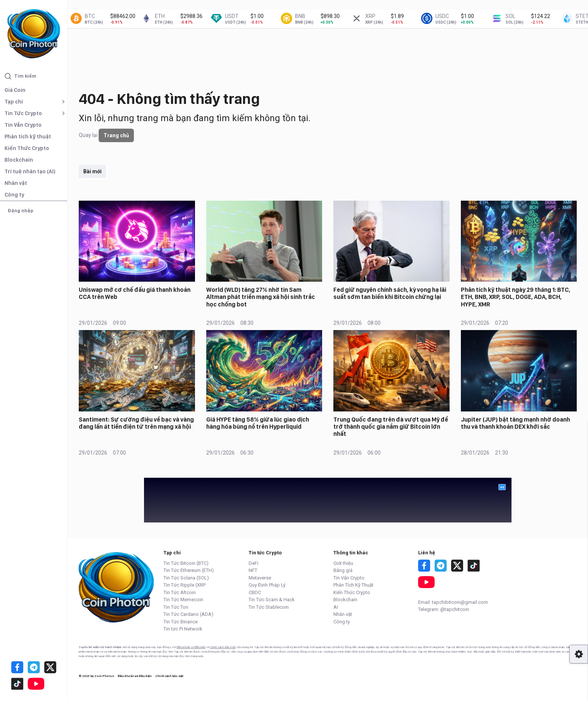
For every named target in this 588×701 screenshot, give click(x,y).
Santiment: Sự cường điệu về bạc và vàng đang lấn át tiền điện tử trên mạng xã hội (136, 423)
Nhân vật (16, 183)
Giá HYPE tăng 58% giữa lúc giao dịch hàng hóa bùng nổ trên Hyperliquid (258, 423)
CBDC (255, 592)
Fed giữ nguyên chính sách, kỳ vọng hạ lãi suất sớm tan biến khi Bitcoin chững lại (390, 293)
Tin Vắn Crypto (23, 125)
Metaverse (260, 578)
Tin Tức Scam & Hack (272, 600)
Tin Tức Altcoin (180, 592)
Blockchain (19, 160)
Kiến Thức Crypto (27, 148)
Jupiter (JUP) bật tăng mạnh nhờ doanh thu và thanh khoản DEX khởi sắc (515, 423)
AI (336, 607)
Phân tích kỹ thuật (28, 137)
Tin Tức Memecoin (183, 600)
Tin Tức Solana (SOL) (186, 578)
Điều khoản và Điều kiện (191, 647)
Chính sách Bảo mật (223, 647)
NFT (253, 570)
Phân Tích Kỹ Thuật (353, 585)
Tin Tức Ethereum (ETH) (189, 570)
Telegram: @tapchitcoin (444, 609)
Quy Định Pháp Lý (267, 585)
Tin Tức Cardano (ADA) (188, 614)
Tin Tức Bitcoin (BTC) (186, 563)
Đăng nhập (20, 211)
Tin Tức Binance (181, 622)
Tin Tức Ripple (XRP (184, 585)
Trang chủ (116, 135)
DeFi (253, 563)
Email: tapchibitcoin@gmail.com (453, 602)
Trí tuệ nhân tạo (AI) (30, 171)
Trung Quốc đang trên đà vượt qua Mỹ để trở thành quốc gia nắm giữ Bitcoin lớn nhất (391, 427)
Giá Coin (15, 90)
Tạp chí (14, 102)
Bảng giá (343, 570)
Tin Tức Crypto (23, 113)
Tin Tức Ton (176, 607)
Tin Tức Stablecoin (269, 607)
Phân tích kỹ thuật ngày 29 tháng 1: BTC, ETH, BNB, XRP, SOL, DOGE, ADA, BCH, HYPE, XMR (516, 297)
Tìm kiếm (20, 76)
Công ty (14, 195)
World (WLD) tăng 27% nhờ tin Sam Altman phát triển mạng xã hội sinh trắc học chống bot (261, 297)
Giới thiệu (343, 563)
